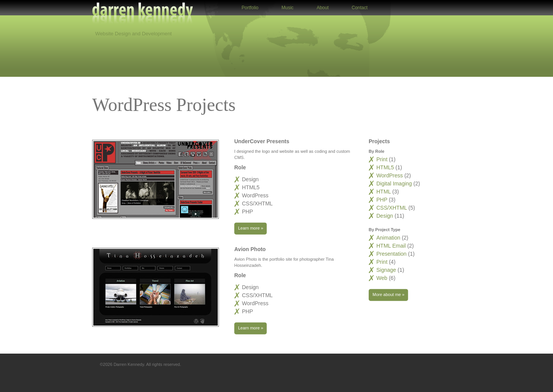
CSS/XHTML (392, 208)
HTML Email (391, 246)
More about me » (387, 295)
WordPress (390, 175)
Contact (360, 8)
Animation (388, 238)
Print (383, 159)
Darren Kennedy (142, 15)
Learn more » (249, 228)
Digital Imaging (395, 184)
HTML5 (386, 167)
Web (382, 278)
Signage (386, 270)
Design (385, 216)
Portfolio (250, 8)
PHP (382, 200)
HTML (384, 192)
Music (287, 8)
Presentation (392, 254)
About (322, 8)
